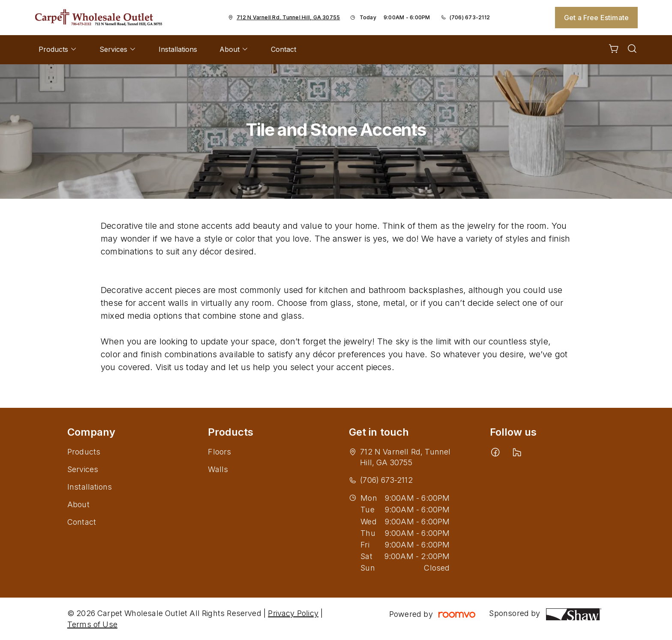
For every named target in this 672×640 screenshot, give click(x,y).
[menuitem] (58, 50)
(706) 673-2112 (470, 17)
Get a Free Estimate (596, 18)
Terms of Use (92, 624)
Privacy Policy (293, 613)
